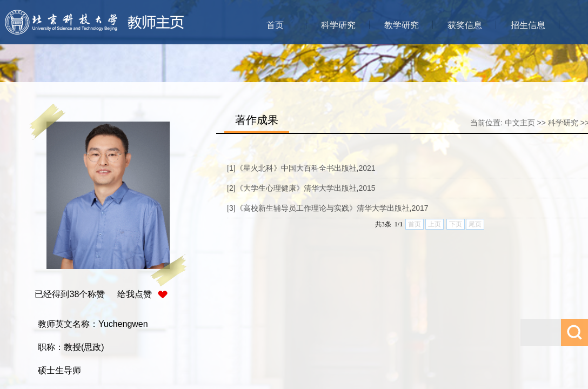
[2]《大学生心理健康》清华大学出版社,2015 (301, 188)
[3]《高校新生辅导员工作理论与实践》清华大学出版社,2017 (328, 208)
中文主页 (520, 123)
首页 (275, 25)
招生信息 (528, 25)
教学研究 (402, 25)
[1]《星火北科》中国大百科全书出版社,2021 (301, 168)
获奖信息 (465, 25)
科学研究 (338, 25)
